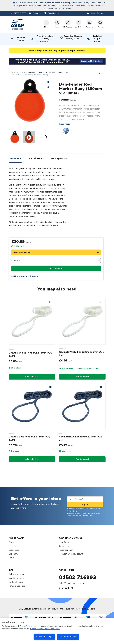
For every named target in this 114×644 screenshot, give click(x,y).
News (11, 558)
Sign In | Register (95, 13)
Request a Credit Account (71, 554)
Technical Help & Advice (97, 39)
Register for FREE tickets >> (91, 61)
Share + (102, 74)
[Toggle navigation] (46, 24)
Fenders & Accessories (46, 72)
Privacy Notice (72, 511)
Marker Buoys (63, 72)
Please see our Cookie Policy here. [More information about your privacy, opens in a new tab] (45, 629)
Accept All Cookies (68, 637)
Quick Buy (79, 24)
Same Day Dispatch (73, 38)
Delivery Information (18, 574)
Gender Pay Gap (16, 578)
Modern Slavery (16, 582)
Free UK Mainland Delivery (45, 39)
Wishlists (89, 24)
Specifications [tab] (36, 158)
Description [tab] (15, 158)
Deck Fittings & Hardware (25, 72)
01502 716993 (78, 577)
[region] (57, 631)
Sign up (85, 505)
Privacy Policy (71, 515)
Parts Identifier (66, 550)
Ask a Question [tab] (59, 158)
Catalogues (14, 550)
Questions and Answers (25, 276)
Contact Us (64, 546)
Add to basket (56, 268)
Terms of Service (83, 515)
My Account (68, 24)
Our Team (13, 554)
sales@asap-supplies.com (71, 583)
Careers (12, 546)
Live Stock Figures (20, 39)
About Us (13, 542)
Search (57, 24)
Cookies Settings (44, 637)
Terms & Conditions (18, 586)
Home (11, 72)
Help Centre (65, 542)
